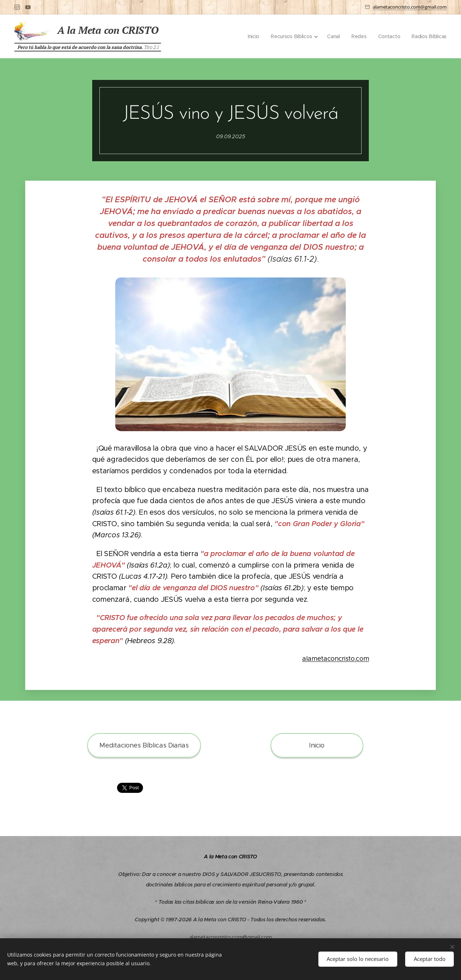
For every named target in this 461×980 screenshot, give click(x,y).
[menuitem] (252, 36)
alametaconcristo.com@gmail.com (410, 7)
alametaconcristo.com (336, 659)
